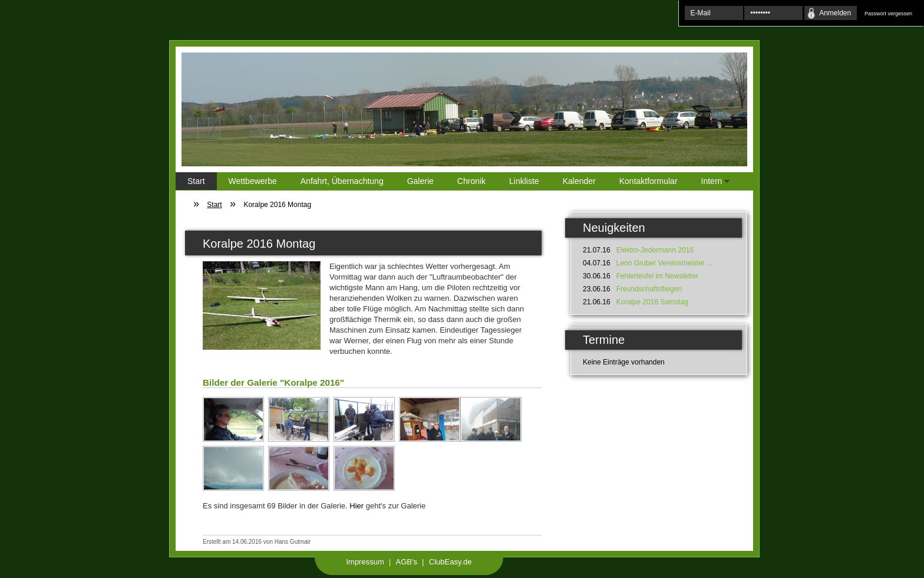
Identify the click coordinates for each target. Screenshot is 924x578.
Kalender (579, 181)
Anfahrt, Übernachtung (342, 181)
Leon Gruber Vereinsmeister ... (664, 263)
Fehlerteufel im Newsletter (657, 276)
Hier (357, 506)
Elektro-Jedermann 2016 (655, 250)
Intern (710, 183)
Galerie (420, 181)
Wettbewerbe (253, 181)
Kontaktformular (649, 181)
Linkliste (524, 181)
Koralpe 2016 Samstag (652, 302)
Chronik (471, 181)
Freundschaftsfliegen (649, 289)
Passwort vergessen (888, 14)
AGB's (407, 562)
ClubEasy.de (451, 562)
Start (196, 181)
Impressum (365, 562)
